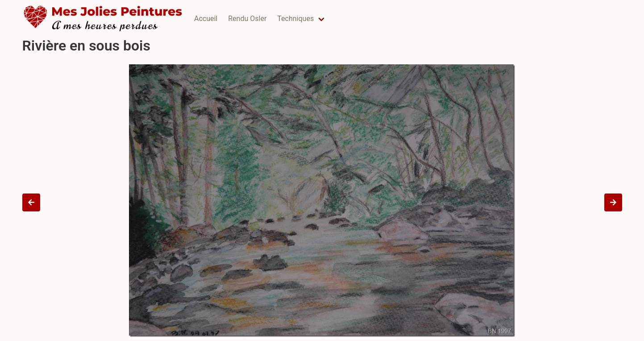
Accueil (206, 19)
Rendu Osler (247, 19)
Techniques (295, 19)
